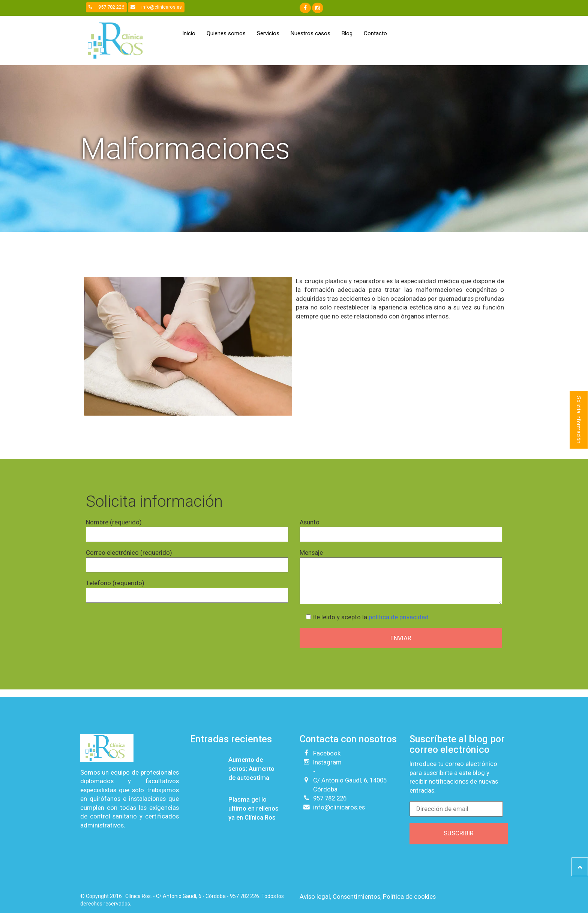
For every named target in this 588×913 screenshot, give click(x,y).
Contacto (375, 33)
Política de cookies (409, 896)
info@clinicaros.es (156, 7)
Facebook (327, 753)
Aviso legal (315, 896)
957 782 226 (106, 7)
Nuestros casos (310, 33)
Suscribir (459, 833)
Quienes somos (226, 33)
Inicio (189, 33)
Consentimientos (356, 896)
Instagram (327, 762)
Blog (347, 33)
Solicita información (579, 420)
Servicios (268, 33)
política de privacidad (399, 617)
